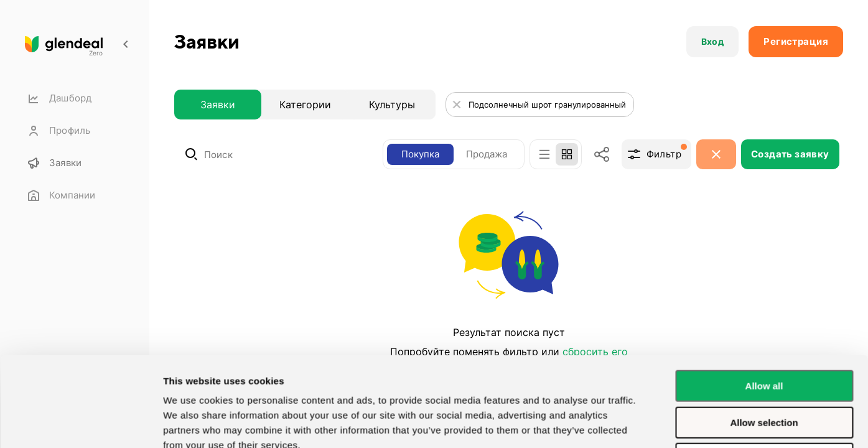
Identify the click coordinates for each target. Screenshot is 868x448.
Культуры (392, 105)
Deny (764, 375)
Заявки (218, 105)
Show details (192, 423)
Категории (305, 105)
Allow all (764, 302)
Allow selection (764, 338)
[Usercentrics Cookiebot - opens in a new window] (81, 424)
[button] (713, 42)
